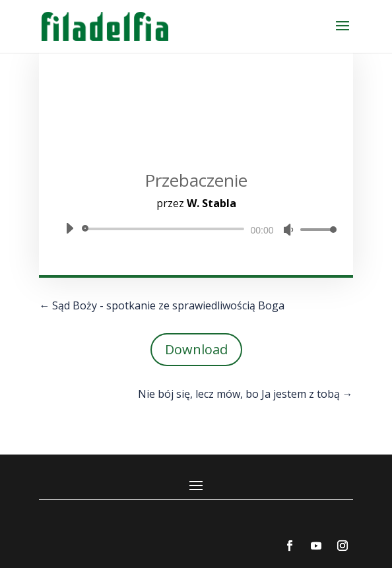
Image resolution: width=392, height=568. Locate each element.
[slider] (165, 229)
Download (196, 349)
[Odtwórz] (69, 228)
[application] (196, 229)
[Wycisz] (288, 230)
